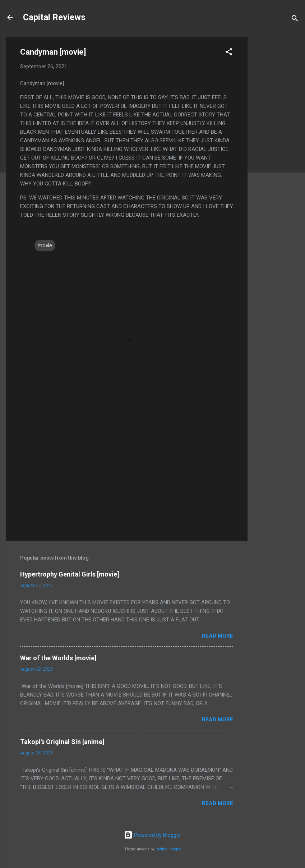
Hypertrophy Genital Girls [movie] (70, 574)
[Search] (295, 20)
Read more (218, 636)
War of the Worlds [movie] (58, 658)
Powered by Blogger (152, 835)
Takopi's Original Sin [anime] (62, 742)
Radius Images (168, 849)
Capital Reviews (54, 17)
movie (45, 245)
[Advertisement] (276, 144)
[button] (229, 53)
